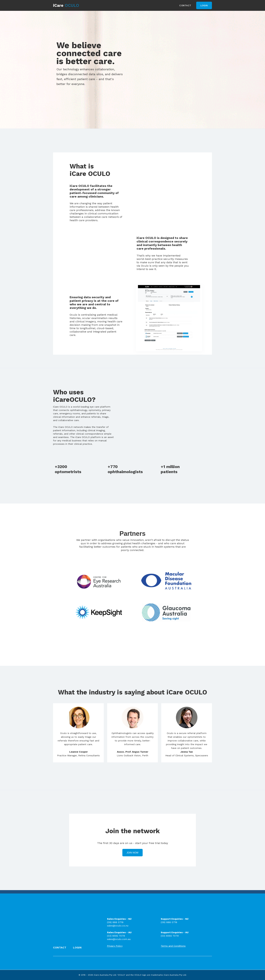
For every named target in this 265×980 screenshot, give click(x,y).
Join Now (132, 853)
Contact (185, 5)
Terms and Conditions (173, 946)
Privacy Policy (115, 946)
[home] (66, 5)
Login (204, 5)
